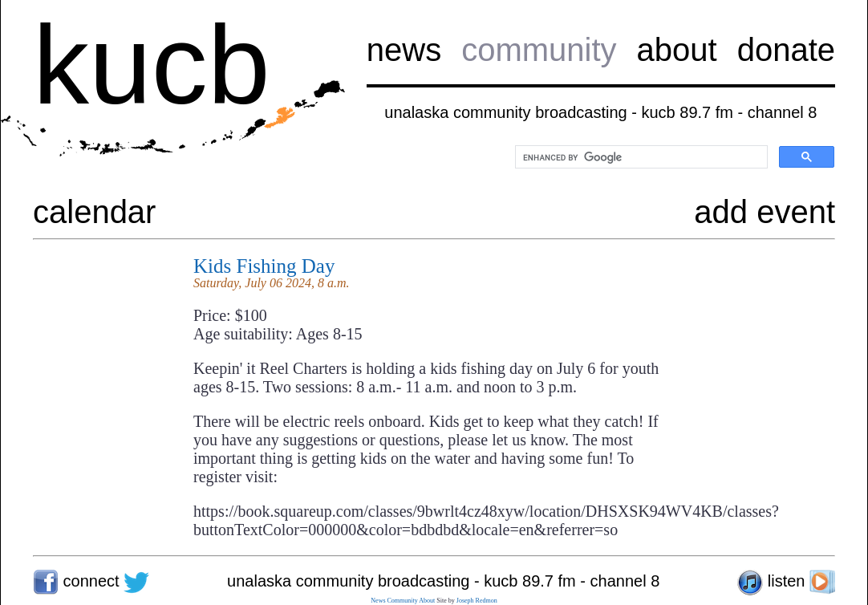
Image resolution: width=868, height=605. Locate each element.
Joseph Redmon (477, 601)
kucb (152, 65)
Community (403, 601)
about (677, 50)
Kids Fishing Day (264, 266)
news (404, 50)
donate (786, 50)
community (539, 50)
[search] (640, 157)
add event (765, 212)
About (427, 601)
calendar (94, 212)
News (378, 601)
